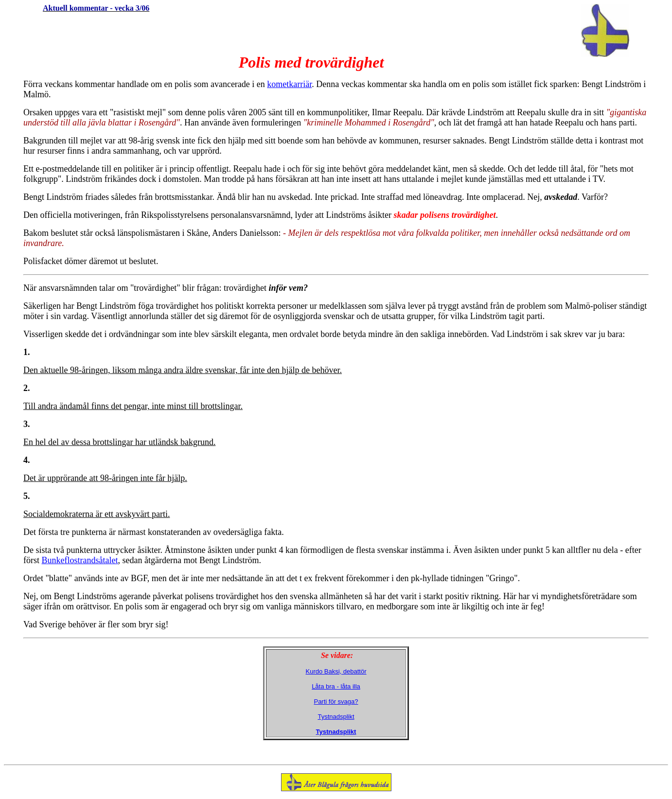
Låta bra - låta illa (336, 686)
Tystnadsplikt (336, 717)
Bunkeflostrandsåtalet (80, 560)
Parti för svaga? (336, 701)
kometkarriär (289, 84)
